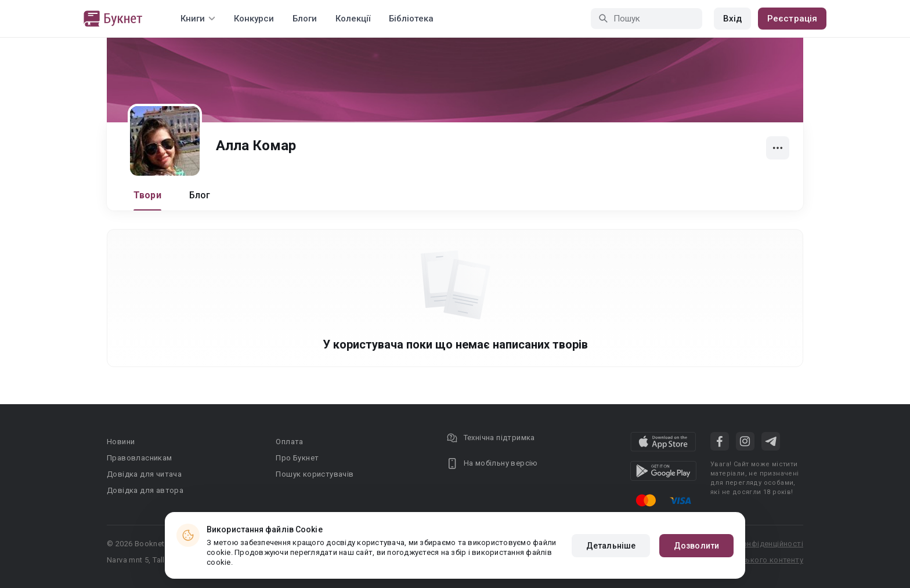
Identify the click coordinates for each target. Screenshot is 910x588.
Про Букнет (297, 458)
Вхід (732, 19)
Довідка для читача (144, 474)
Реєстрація (792, 19)
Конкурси (254, 19)
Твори (147, 195)
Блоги (305, 19)
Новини (121, 442)
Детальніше (611, 546)
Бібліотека (411, 19)
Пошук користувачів (315, 474)
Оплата (289, 442)
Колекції (353, 19)
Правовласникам (140, 458)
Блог (200, 195)
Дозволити (696, 546)
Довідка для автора (145, 490)
